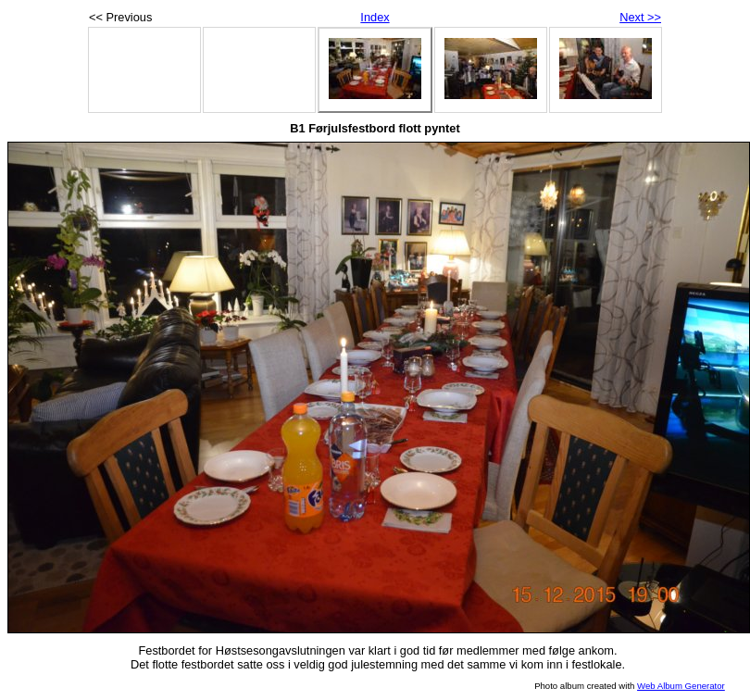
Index (375, 17)
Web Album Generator (681, 686)
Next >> (640, 17)
